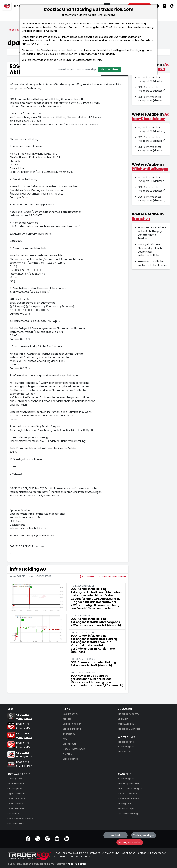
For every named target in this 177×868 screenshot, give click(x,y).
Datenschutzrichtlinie (88, 60)
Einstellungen (66, 69)
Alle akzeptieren (110, 69)
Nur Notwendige (87, 69)
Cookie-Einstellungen (60, 54)
